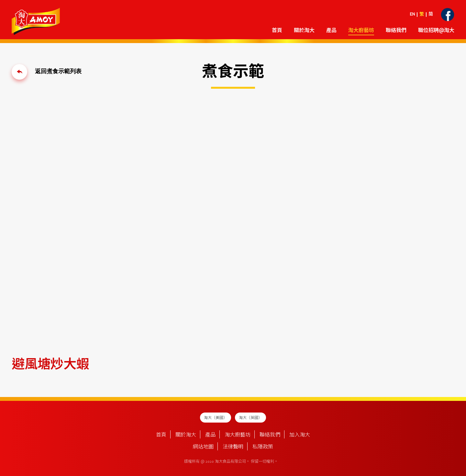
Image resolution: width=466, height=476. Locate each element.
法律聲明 (233, 447)
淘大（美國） (216, 418)
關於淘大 (304, 31)
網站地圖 (203, 447)
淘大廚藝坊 (361, 31)
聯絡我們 (396, 31)
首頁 (277, 31)
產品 (331, 31)
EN (412, 15)
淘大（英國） (250, 418)
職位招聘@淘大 (436, 31)
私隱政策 (263, 447)
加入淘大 (300, 435)
